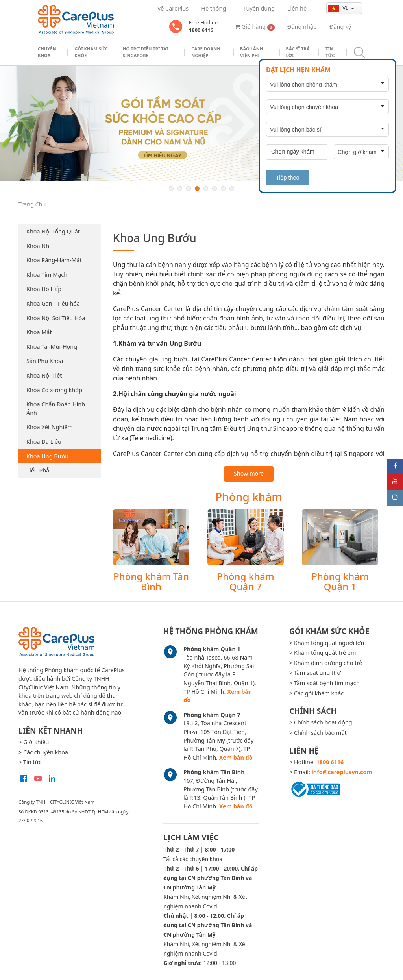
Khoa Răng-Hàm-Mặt (54, 260)
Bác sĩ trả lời (298, 52)
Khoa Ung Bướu (47, 456)
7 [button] (223, 189)
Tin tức (330, 52)
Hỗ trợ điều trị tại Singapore (145, 52)
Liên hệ (297, 8)
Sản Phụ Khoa (45, 361)
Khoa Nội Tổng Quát (53, 231)
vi (339, 8)
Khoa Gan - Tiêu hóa (53, 303)
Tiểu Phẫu (40, 470)
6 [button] (214, 189)
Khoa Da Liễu (44, 442)
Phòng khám (249, 497)
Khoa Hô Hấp (44, 289)
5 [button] (206, 189)
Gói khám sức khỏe (91, 52)
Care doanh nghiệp (206, 52)
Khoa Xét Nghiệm (50, 427)
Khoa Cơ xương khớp (54, 390)
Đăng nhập (302, 27)
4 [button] (197, 189)
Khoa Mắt (39, 332)
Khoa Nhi (39, 246)
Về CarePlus (173, 8)
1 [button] (171, 189)
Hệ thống (214, 8)
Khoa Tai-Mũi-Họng (52, 347)
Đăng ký (340, 27)
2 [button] (180, 189)
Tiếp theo (287, 178)
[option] (201, 123)
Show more (249, 473)
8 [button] (232, 189)
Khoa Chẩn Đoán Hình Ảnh (56, 408)
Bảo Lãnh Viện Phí (251, 52)
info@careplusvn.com (342, 772)
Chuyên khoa (47, 52)
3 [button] (189, 189)
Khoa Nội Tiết (44, 375)
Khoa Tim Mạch (47, 275)
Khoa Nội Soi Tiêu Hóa (56, 318)
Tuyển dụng (259, 8)
